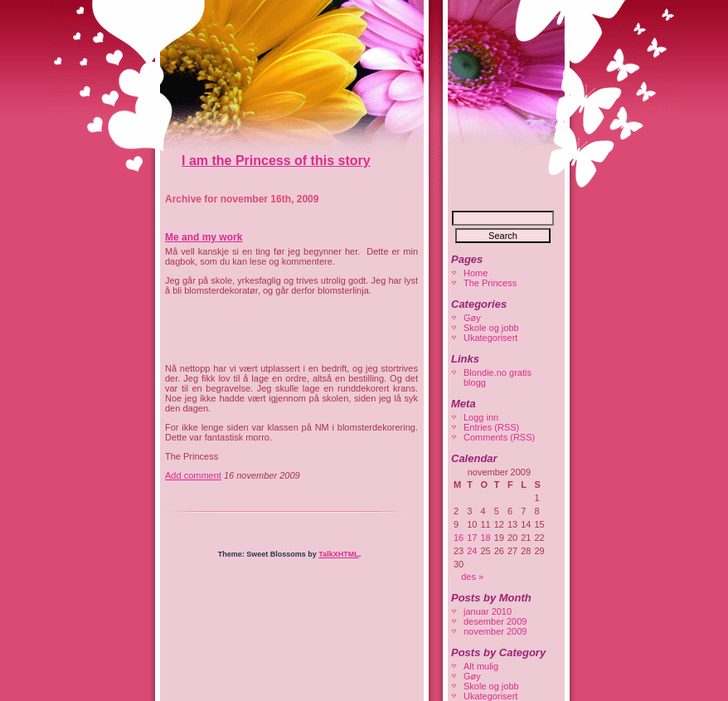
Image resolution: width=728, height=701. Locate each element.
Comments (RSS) (499, 437)
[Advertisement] (359, 329)
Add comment (193, 475)
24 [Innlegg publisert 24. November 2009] (472, 551)
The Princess (490, 283)
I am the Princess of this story (276, 161)
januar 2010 (488, 611)
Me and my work (204, 237)
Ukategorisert (490, 338)
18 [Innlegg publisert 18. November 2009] (486, 538)
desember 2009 (495, 621)
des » (472, 577)
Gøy (472, 318)
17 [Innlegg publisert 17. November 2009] (472, 538)
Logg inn (481, 417)
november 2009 (495, 631)
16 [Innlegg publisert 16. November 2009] (459, 538)
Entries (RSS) (491, 427)
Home (476, 273)
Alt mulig (481, 666)
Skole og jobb (491, 328)
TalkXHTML (338, 554)
